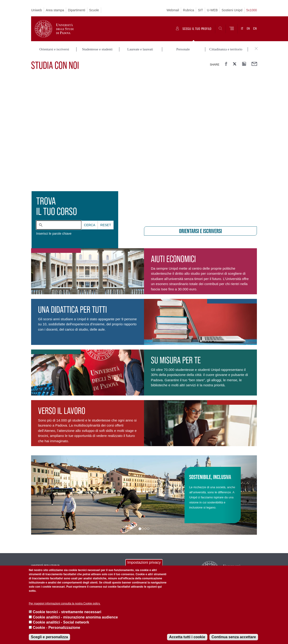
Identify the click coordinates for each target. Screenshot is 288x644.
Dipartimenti (77, 10)
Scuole (94, 10)
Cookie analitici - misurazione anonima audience (75, 617)
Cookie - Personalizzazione (56, 628)
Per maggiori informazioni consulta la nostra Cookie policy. (65, 604)
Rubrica (188, 10)
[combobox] (59, 225)
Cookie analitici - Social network (61, 622)
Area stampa (55, 10)
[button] (48, 495)
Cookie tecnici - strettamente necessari (67, 612)
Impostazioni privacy (144, 562)
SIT (200, 10)
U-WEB (212, 10)
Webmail (173, 10)
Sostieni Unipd (232, 10)
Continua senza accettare (234, 637)
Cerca (90, 225)
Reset (106, 225)
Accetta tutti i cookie (187, 637)
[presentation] (144, 149)
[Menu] (232, 29)
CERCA (90, 225)
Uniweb (37, 10)
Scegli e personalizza (49, 637)
